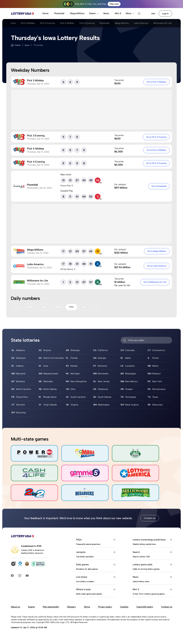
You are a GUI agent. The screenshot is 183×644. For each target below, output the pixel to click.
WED (58, 307)
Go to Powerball (159, 186)
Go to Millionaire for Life (155, 282)
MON (30, 307)
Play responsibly (51, 614)
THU (72, 307)
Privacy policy (105, 614)
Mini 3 (118, 13)
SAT (97, 307)
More (130, 13)
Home (45, 13)
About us (15, 614)
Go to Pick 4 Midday (156, 150)
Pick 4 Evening (91, 23)
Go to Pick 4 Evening (156, 163)
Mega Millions (77, 13)
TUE (44, 307)
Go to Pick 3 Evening (156, 137)
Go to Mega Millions (157, 251)
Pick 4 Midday (70, 23)
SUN (17, 307)
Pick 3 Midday (29, 23)
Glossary (71, 614)
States (94, 13)
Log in (165, 13)
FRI (85, 307)
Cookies (124, 614)
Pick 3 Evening (49, 23)
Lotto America (148, 23)
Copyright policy (145, 614)
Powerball (59, 13)
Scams (31, 614)
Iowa (13, 23)
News (106, 13)
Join (153, 13)
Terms (87, 614)
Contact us (150, 526)
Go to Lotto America (157, 266)
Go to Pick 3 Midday (156, 82)
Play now (114, 4)
